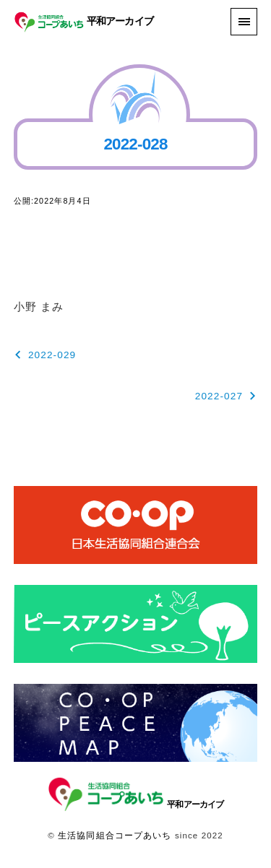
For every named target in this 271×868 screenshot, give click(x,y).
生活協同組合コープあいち (115, 836)
